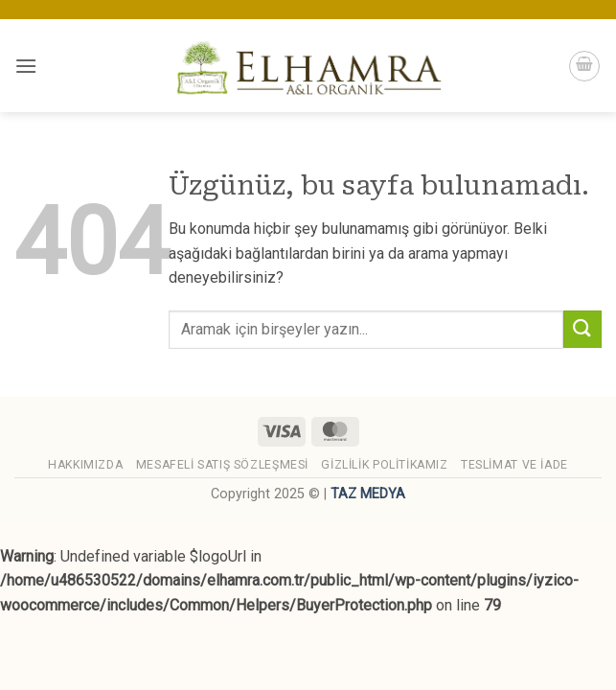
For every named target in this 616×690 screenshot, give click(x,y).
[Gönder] (582, 329)
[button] (26, 66)
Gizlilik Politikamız (384, 465)
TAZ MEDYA (368, 494)
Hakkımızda (85, 465)
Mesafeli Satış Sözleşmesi (222, 465)
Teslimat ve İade (514, 465)
